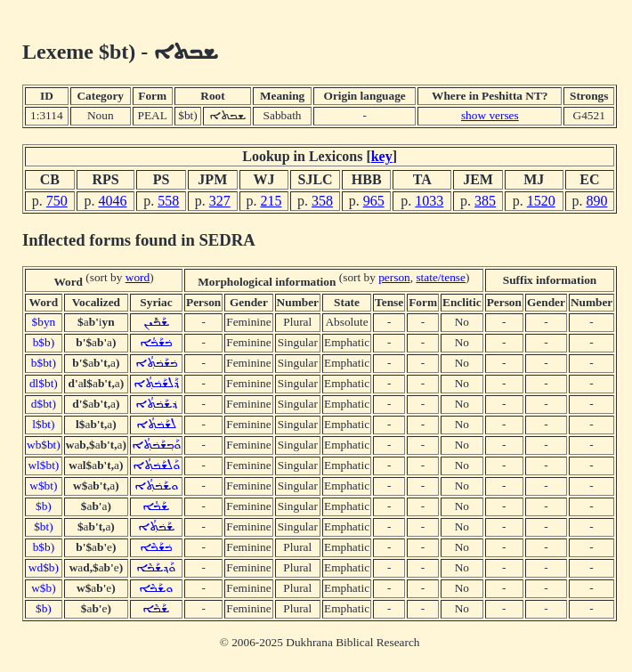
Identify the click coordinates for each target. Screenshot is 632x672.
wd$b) (44, 567)
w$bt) (43, 486)
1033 (429, 201)
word (138, 277)
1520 (541, 201)
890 (596, 201)
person (394, 277)
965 (374, 201)
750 (57, 201)
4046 (112, 201)
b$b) (44, 342)
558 (168, 201)
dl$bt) (44, 383)
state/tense (441, 277)
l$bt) (43, 424)
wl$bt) (43, 465)
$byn (44, 322)
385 (485, 201)
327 (220, 201)
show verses (490, 115)
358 (322, 201)
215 (271, 201)
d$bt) (44, 404)
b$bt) (44, 363)
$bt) (43, 526)
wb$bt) (44, 445)
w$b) (43, 588)
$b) (44, 506)
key (382, 156)
